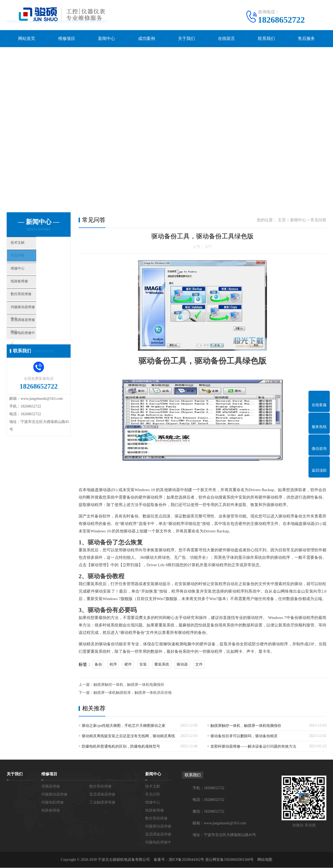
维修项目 (67, 39)
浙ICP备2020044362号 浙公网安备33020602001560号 (211, 860)
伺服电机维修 (52, 803)
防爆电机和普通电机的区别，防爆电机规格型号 (121, 747)
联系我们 (266, 39)
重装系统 (162, 665)
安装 (143, 665)
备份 (98, 665)
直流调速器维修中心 (37, 339)
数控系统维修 (31, 308)
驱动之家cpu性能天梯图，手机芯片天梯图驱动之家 (124, 726)
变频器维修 (51, 787)
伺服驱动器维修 (54, 795)
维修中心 (27, 276)
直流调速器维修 (102, 795)
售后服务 (306, 39)
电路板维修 (51, 811)
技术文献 (27, 245)
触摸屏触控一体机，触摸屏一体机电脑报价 (246, 726)
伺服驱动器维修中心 (37, 324)
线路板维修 (29, 292)
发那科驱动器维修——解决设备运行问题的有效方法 (253, 747)
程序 (113, 665)
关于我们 (186, 39)
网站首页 (27, 39)
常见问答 (27, 261)
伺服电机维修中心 (35, 355)
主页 (282, 220)
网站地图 (265, 860)
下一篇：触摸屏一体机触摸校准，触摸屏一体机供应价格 (125, 693)
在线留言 (226, 39)
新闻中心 (107, 39)
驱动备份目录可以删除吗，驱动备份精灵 (244, 736)
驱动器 (182, 665)
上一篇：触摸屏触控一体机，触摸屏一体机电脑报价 (121, 685)
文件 (199, 665)
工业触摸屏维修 (102, 803)
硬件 (128, 665)
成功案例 (147, 39)
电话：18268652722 (208, 800)
